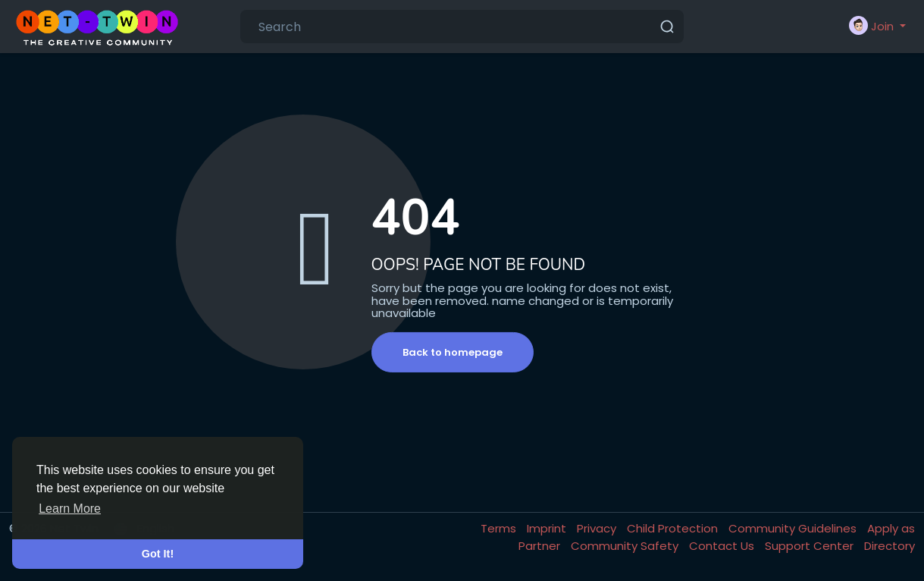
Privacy (598, 528)
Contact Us (723, 546)
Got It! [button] (158, 554)
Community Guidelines (794, 528)
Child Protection (674, 528)
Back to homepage (453, 352)
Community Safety (626, 546)
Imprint (548, 528)
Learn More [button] (70, 509)
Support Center (811, 546)
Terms (500, 528)
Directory (890, 546)
